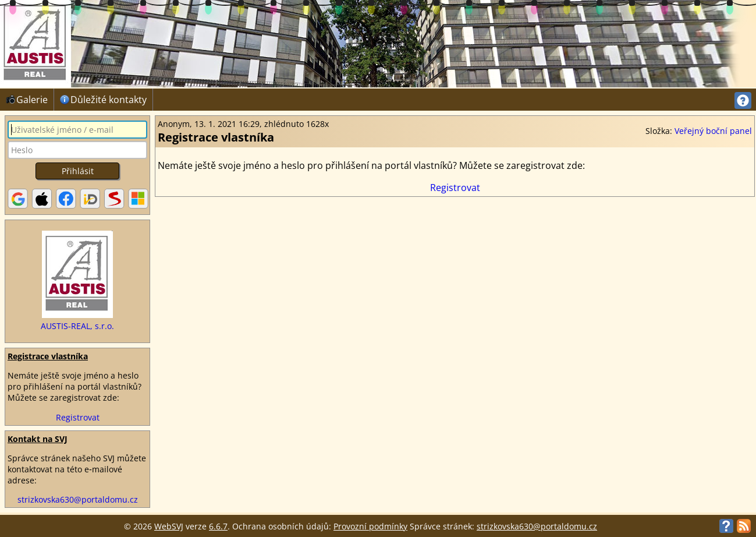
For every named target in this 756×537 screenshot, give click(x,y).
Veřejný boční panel (713, 131)
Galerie (27, 100)
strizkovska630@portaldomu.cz (78, 499)
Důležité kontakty (103, 100)
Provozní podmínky (370, 526)
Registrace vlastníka (48, 356)
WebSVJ (169, 526)
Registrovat (78, 417)
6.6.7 (218, 526)
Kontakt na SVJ (38, 439)
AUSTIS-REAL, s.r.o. (77, 326)
